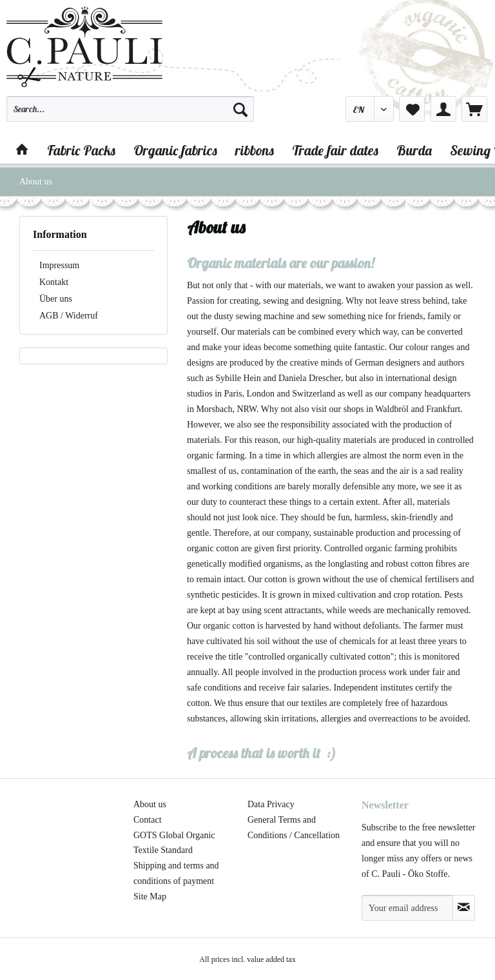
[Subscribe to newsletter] (464, 908)
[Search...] (130, 109)
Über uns (56, 299)
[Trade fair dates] (335, 150)
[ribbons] (255, 150)
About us (150, 804)
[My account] (443, 109)
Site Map (150, 897)
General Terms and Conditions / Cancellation (294, 828)
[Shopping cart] (474, 109)
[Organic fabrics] (175, 150)
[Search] (240, 109)
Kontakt (54, 282)
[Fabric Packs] (81, 150)
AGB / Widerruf (69, 316)
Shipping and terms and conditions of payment (176, 873)
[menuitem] (130, 115)
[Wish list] (412, 109)
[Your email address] (407, 908)
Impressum (59, 265)
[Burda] (414, 150)
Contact (148, 820)
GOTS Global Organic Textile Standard (174, 843)
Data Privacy (271, 804)
